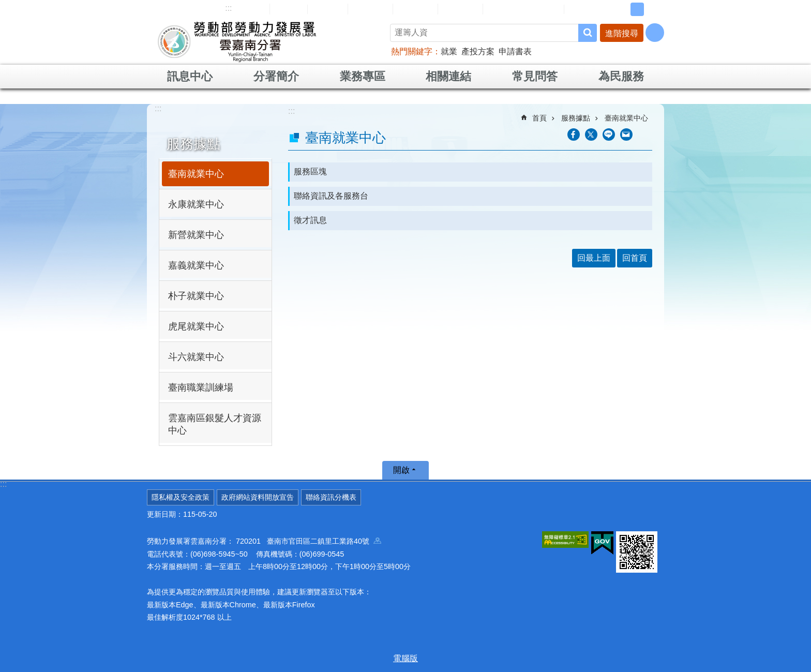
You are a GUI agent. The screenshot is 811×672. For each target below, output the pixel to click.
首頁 (539, 118)
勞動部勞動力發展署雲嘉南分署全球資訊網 (237, 41)
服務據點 (193, 144)
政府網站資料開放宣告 (258, 497)
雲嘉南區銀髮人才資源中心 (215, 424)
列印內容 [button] (646, 135)
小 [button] (621, 9)
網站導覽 (247, 9)
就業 (449, 51)
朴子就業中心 (196, 296)
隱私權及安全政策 (181, 497)
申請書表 (515, 51)
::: (228, 8)
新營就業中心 (196, 235)
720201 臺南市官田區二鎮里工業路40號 (309, 541)
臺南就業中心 (196, 174)
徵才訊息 (310, 220)
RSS (580, 9)
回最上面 (594, 258)
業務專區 (363, 76)
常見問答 (415, 9)
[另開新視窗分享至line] (609, 135)
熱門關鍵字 (412, 51)
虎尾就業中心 (196, 326)
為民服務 (621, 76)
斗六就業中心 (196, 357)
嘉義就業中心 (196, 265)
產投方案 (478, 51)
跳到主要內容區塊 (5, 5)
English (328, 9)
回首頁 (289, 9)
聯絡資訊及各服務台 (331, 196)
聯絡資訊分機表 (331, 497)
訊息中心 (190, 76)
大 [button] (653, 9)
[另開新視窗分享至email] (626, 135)
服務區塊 (310, 171)
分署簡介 (276, 76)
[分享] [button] (655, 33)
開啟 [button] (401, 470)
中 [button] (637, 9)
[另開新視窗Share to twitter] (591, 135)
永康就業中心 (196, 204)
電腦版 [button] (405, 658)
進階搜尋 (622, 33)
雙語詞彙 (460, 9)
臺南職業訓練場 (201, 387)
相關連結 (448, 76)
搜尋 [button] (588, 33)
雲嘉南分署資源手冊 (523, 9)
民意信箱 (370, 9)
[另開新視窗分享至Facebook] (574, 135)
